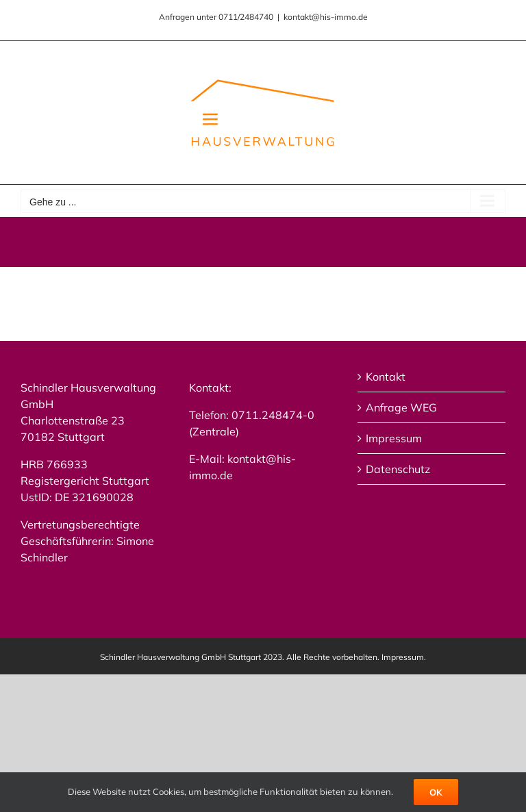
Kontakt (386, 377)
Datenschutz (398, 469)
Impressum (394, 438)
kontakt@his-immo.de (326, 17)
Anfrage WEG (401, 407)
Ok (436, 792)
